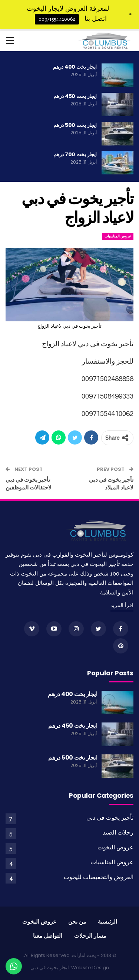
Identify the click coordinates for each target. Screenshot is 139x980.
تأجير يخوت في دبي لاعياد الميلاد (111, 484)
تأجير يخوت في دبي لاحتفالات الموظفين (29, 484)
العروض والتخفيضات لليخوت (99, 877)
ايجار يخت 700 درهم (75, 154)
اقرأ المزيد (122, 605)
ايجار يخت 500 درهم (75, 125)
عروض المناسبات (118, 236)
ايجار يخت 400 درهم (75, 67)
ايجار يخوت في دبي (50, 968)
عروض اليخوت (115, 847)
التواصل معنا (48, 936)
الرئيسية (107, 922)
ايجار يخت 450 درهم (75, 96)
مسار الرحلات (90, 936)
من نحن (77, 922)
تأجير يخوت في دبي (110, 818)
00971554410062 (57, 19)
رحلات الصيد (118, 832)
